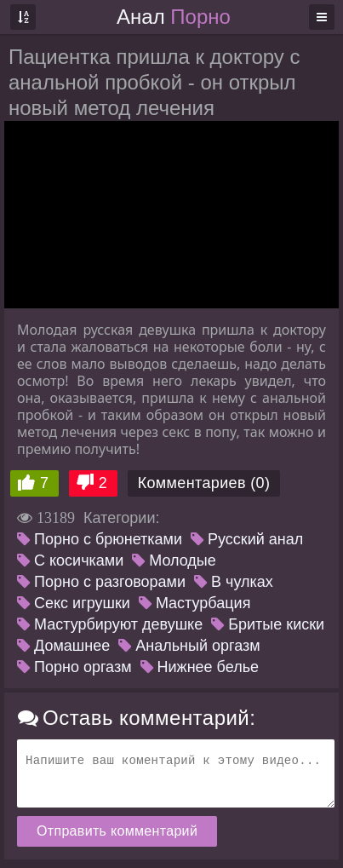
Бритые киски (268, 624)
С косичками (70, 560)
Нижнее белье (200, 667)
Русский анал (247, 539)
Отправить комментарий (117, 831)
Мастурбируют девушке (110, 624)
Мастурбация (194, 603)
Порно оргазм (74, 667)
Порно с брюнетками (100, 539)
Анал (174, 17)
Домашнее (63, 646)
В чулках (234, 582)
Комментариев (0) (204, 483)
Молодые (174, 560)
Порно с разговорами (101, 582)
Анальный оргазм (189, 646)
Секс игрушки (74, 603)
